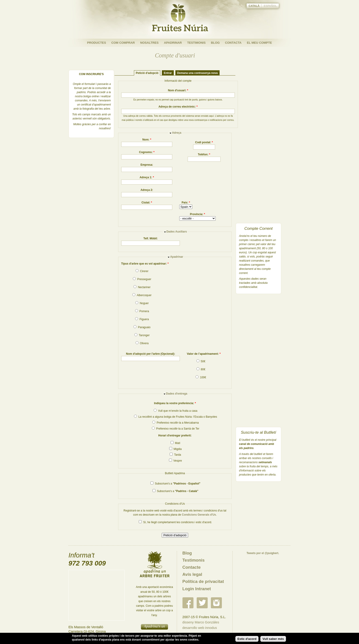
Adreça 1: (147, 177)
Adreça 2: (147, 190)
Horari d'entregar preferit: (175, 436)
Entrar (168, 73)
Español (270, 6)
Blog (215, 43)
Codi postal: (204, 142)
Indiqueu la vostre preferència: (175, 403)
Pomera (142, 311)
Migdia (175, 449)
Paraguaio (142, 327)
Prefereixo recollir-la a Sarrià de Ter (176, 429)
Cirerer (142, 271)
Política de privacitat (203, 581)
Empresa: (147, 165)
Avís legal (192, 574)
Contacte (192, 567)
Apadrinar (173, 43)
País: (186, 203)
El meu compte (259, 43)
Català (254, 6)
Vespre (175, 461)
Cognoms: (147, 152)
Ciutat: (147, 203)
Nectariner (142, 287)
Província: (197, 214)
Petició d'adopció (147, 73)
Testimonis (196, 43)
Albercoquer (142, 295)
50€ (201, 361)
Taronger (142, 335)
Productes (97, 43)
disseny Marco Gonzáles (201, 622)
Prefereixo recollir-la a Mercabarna (175, 423)
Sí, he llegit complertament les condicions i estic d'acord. (175, 522)
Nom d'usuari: (178, 90)
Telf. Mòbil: (150, 238)
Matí (175, 443)
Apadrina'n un (155, 626)
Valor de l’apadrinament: (204, 354)
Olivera (142, 343)
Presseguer (142, 279)
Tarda (175, 455)
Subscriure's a (175, 484)
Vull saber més (273, 639)
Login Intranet (197, 589)
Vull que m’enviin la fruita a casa (175, 411)
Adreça (177, 133)
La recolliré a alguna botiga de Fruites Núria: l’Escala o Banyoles (175, 417)
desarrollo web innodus (200, 628)
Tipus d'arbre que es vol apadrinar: (145, 264)
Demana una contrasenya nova (197, 73)
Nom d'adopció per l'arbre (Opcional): (150, 354)
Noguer (142, 303)
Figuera (142, 319)
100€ (201, 377)
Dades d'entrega (177, 394)
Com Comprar (123, 43)
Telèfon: (204, 154)
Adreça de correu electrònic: (178, 107)
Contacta (233, 43)
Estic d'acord (247, 639)
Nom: (147, 140)
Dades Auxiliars (177, 232)
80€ (201, 369)
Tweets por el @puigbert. (263, 553)
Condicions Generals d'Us (199, 515)
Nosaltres (149, 43)
